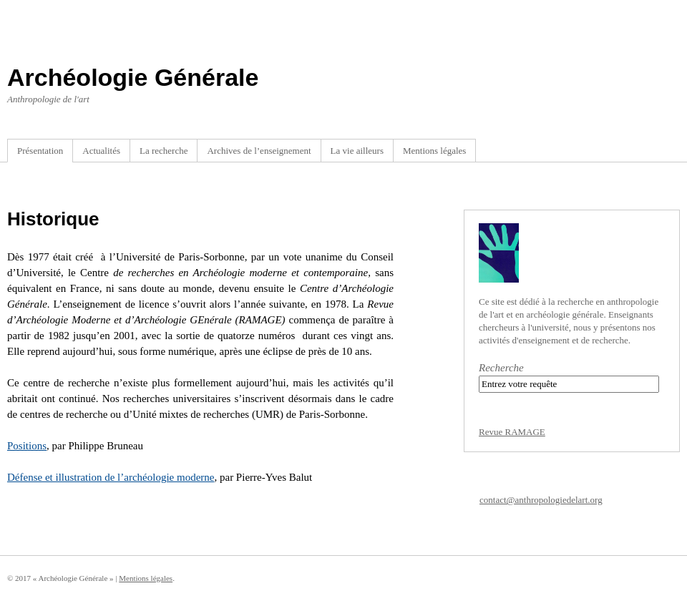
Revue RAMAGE (512, 432)
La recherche (164, 151)
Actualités (101, 151)
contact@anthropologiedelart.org (541, 500)
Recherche (501, 368)
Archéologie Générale (133, 77)
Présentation (40, 151)
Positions (27, 446)
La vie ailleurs (357, 151)
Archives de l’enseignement (259, 151)
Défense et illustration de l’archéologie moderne (111, 477)
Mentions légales (434, 151)
